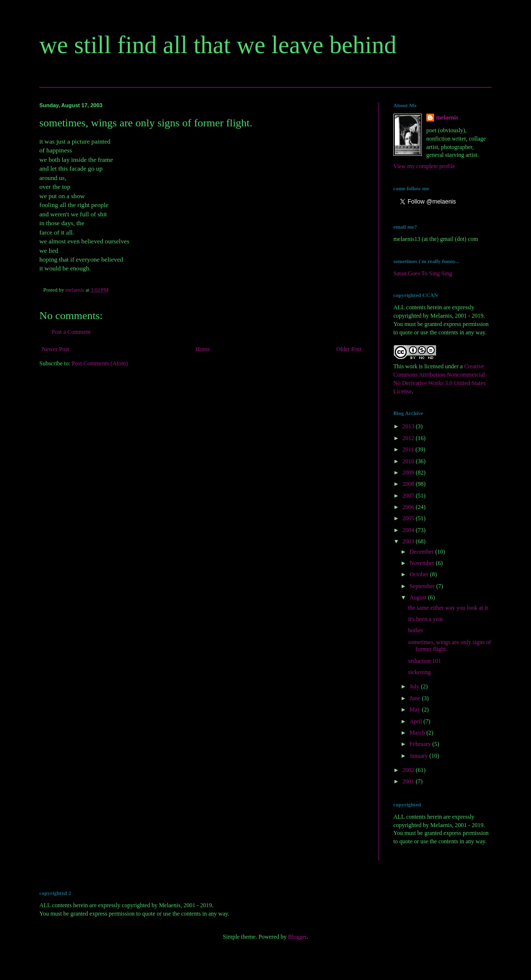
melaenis (447, 118)
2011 (409, 449)
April (416, 721)
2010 (409, 461)
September (423, 586)
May (416, 710)
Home (203, 349)
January (419, 756)
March (418, 733)
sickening (419, 672)
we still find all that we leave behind (218, 45)
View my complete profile (424, 166)
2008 (409, 484)
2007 (409, 496)
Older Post (349, 349)
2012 (409, 438)
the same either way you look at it (448, 608)
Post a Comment (71, 332)
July (415, 686)
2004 (409, 530)
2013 (409, 426)
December (422, 552)
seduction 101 (425, 661)
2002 (409, 770)
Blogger (297, 937)
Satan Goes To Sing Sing (423, 273)
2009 (409, 473)
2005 (409, 518)
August (419, 597)
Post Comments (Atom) (100, 363)
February (421, 744)
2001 (409, 781)
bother (416, 630)
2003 (409, 541)
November (423, 563)
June (416, 698)
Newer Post (56, 349)
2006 (409, 507)
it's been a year (426, 619)
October (420, 574)
